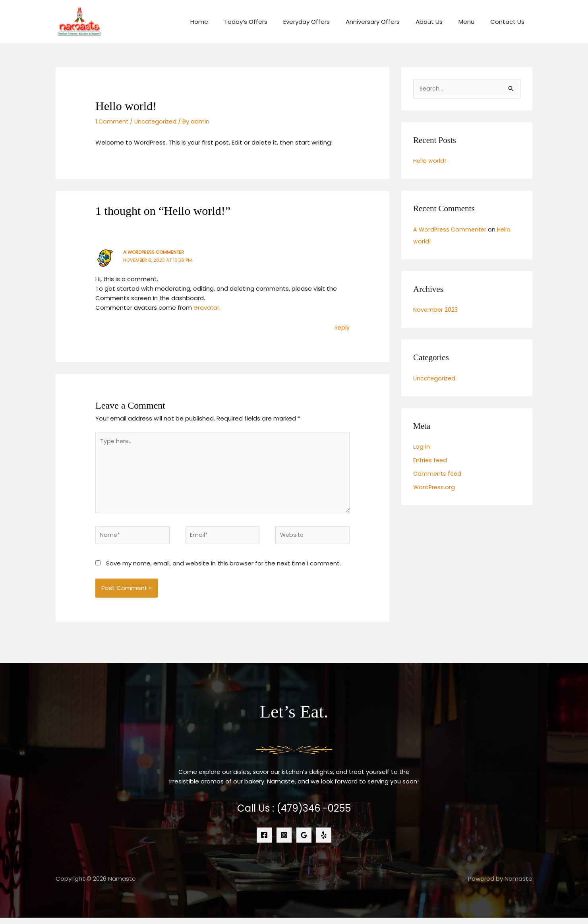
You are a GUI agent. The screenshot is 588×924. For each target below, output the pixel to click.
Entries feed (431, 460)
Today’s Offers (268, 22)
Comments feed (438, 474)
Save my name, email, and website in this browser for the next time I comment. (223, 569)
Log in (422, 447)
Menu (472, 22)
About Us (439, 22)
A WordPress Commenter (155, 252)
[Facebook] (264, 841)
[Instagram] (284, 841)
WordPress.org (435, 487)
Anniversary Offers (387, 22)
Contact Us (509, 22)
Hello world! (430, 161)
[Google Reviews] (304, 841)
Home (225, 22)
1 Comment (113, 121)
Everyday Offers (324, 22)
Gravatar (207, 308)
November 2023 (436, 310)
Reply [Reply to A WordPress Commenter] (342, 327)
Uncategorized (158, 121)
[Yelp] (324, 841)
